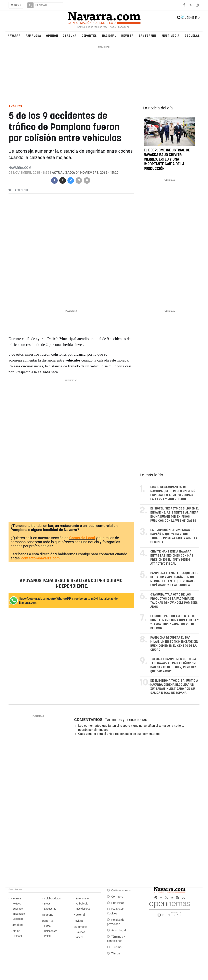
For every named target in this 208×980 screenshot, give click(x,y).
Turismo (116, 947)
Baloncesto (51, 931)
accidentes (23, 190)
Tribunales (19, 914)
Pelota (48, 936)
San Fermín (147, 35)
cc (183, 897)
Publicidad (118, 903)
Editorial (17, 936)
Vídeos (80, 937)
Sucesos (18, 909)
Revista (127, 35)
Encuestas (50, 909)
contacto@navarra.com (41, 558)
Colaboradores (52, 899)
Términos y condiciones (126, 720)
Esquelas (192, 35)
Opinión (52, 35)
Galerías (80, 932)
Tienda (116, 954)
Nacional (109, 35)
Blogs (47, 904)
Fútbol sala (82, 904)
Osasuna (70, 35)
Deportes (89, 35)
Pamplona (33, 35)
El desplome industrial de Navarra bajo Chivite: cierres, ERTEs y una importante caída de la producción (167, 160)
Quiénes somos (121, 890)
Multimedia (171, 35)
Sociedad (18, 919)
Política (17, 904)
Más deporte (83, 909)
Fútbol (48, 926)
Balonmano (82, 899)
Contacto (117, 897)
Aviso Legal (119, 930)
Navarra (14, 35)
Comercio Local (82, 538)
